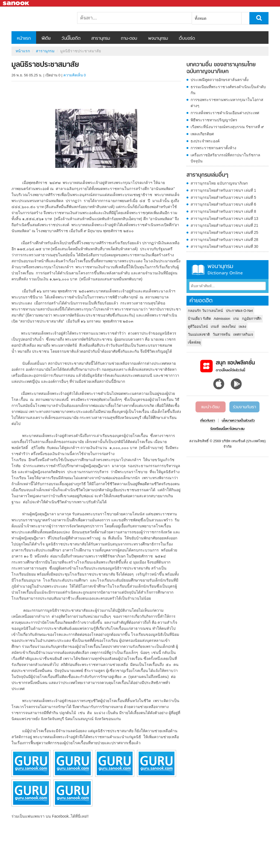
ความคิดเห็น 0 (75, 75)
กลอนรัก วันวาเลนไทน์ (205, 311)
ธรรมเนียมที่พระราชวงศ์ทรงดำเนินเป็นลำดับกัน (228, 90)
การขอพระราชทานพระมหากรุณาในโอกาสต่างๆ (227, 103)
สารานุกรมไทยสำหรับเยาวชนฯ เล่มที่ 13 (224, 219)
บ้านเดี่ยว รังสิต (199, 319)
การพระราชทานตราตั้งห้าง (213, 148)
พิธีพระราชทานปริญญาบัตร (214, 120)
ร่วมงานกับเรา (244, 407)
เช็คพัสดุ (194, 342)
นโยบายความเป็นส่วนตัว (238, 421)
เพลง (242, 327)
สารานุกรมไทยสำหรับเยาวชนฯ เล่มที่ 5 (223, 197)
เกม (236, 319)
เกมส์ (215, 327)
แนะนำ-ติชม (210, 407)
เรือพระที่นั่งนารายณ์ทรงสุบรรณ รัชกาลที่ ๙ (227, 127)
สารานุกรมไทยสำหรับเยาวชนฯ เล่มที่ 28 (224, 240)
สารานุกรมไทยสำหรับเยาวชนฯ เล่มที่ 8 (223, 211)
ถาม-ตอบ (129, 39)
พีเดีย (46, 39)
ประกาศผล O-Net (239, 311)
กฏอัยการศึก (252, 319)
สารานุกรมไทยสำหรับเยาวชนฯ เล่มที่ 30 (224, 246)
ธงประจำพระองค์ (205, 141)
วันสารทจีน (221, 334)
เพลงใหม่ (229, 327)
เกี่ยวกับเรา (208, 421)
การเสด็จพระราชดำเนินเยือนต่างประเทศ (225, 113)
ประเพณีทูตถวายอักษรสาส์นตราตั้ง (220, 80)
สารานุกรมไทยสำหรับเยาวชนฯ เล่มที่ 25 (224, 232)
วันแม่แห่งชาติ (199, 334)
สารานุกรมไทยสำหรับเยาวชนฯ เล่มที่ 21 (224, 225)
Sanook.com (16, 3)
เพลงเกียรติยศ (202, 134)
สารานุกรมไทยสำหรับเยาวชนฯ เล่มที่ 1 (223, 190)
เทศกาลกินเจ (243, 334)
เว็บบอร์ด (187, 39)
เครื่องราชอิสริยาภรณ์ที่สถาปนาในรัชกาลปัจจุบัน (225, 158)
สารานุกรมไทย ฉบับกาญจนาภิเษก (219, 183)
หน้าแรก (24, 39)
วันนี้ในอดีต (71, 39)
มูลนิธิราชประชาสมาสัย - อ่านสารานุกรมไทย (40, 19)
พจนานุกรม (158, 39)
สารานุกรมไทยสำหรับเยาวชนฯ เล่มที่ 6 (223, 204)
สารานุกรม (101, 39)
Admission (222, 319)
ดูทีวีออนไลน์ (198, 327)
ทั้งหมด (201, 18)
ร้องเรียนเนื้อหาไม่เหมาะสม (227, 429)
